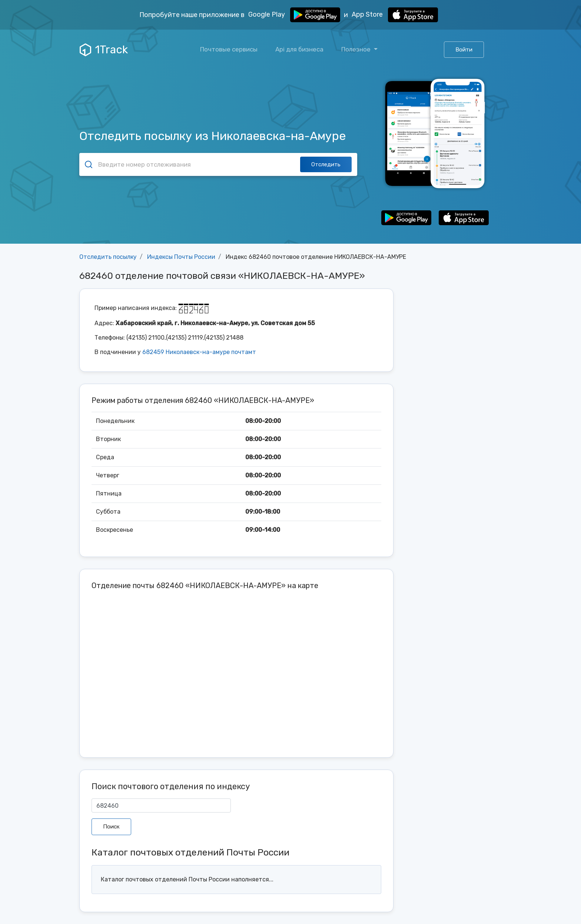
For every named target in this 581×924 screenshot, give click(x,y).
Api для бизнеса (299, 49)
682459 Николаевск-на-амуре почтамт (199, 352)
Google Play (294, 15)
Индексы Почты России (181, 257)
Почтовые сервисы (229, 49)
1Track (104, 50)
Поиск (111, 827)
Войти (464, 50)
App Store (395, 15)
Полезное (357, 49)
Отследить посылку (108, 257)
